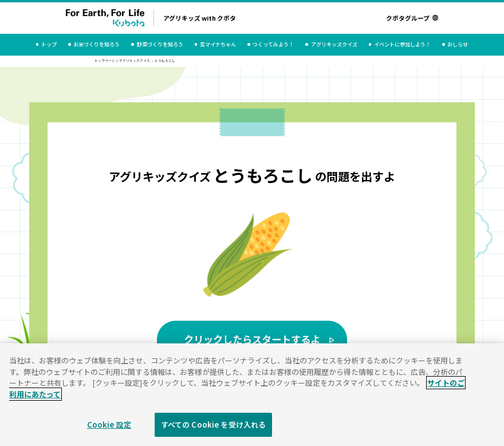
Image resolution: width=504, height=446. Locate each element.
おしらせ (458, 44)
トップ (49, 44)
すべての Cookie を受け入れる (213, 430)
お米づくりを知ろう (97, 44)
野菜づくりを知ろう (160, 44)
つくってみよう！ (273, 44)
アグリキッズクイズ (334, 44)
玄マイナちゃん (218, 44)
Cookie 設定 (109, 430)
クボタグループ (412, 18)
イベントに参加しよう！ (402, 44)
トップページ (105, 61)
